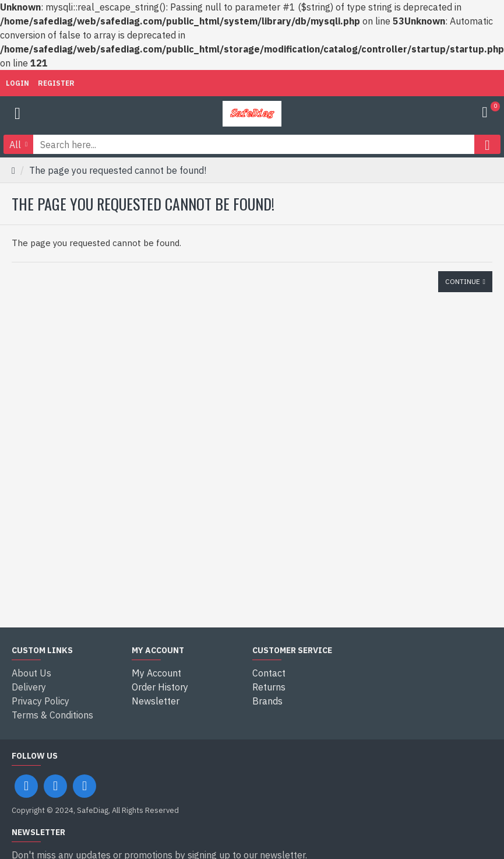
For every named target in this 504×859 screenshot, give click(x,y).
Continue (463, 281)
